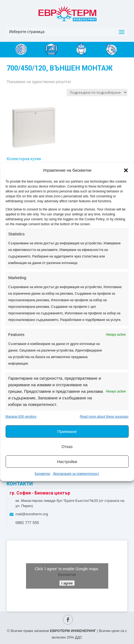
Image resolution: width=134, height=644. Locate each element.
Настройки (67, 462)
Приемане (67, 431)
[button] (126, 170)
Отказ (67, 447)
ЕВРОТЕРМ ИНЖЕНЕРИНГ (73, 631)
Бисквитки (42, 474)
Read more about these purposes (104, 417)
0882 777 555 (27, 523)
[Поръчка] (97, 93)
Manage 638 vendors (21, 417)
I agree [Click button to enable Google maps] (67, 583)
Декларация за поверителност (76, 474)
